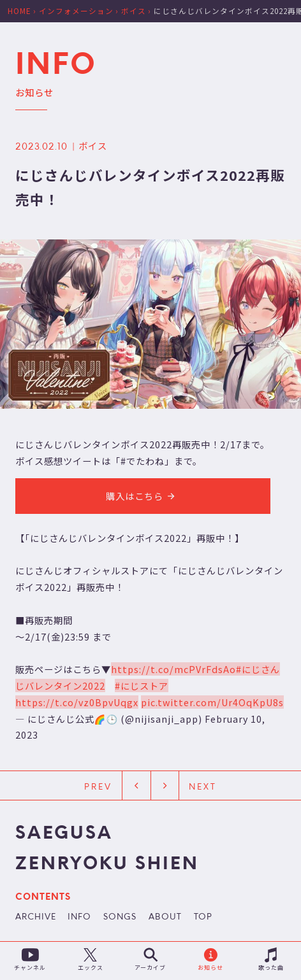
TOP (203, 918)
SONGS (120, 918)
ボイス (93, 146)
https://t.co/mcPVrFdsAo (173, 669)
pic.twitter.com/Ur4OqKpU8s (212, 702)
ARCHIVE (36, 918)
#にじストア (142, 685)
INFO (79, 918)
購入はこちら (142, 496)
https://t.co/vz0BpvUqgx (77, 702)
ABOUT (165, 918)
